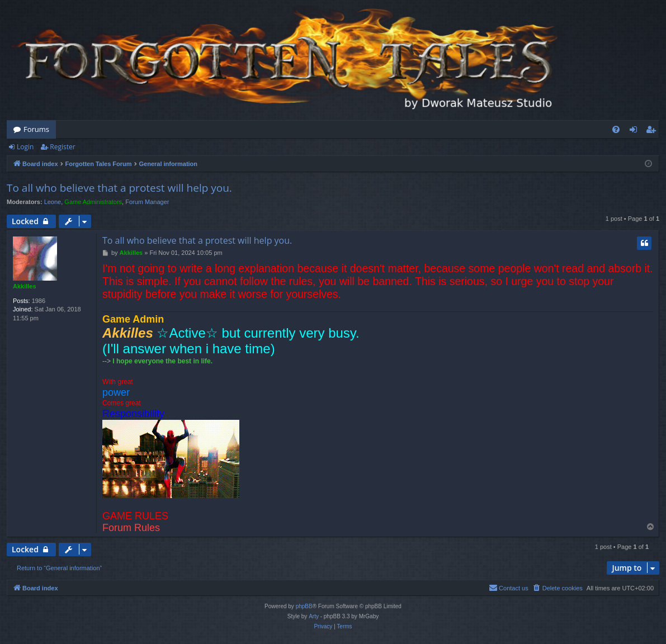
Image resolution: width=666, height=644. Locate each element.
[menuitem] (616, 129)
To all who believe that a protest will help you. (119, 188)
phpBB (304, 606)
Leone (53, 202)
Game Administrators (93, 202)
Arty (314, 616)
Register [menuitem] (653, 131)
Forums (36, 129)
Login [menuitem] (636, 131)
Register (62, 147)
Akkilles (25, 286)
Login (25, 147)
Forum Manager (147, 202)
